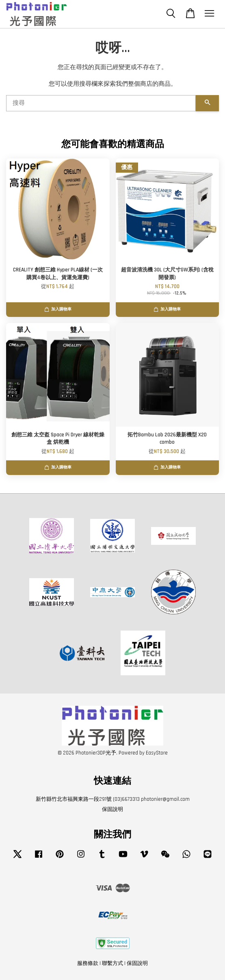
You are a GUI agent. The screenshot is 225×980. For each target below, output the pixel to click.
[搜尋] (101, 103)
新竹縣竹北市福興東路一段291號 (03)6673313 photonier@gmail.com (113, 799)
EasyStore (157, 753)
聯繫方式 (112, 963)
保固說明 (112, 809)
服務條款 (88, 963)
